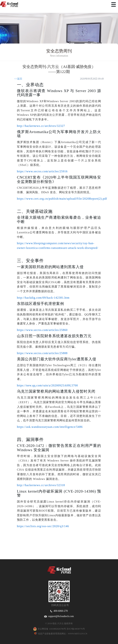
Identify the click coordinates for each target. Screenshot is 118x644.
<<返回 (18, 79)
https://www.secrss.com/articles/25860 (42, 330)
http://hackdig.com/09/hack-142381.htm (43, 298)
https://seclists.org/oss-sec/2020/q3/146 (43, 526)
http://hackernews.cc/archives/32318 (41, 485)
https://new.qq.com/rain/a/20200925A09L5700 (47, 385)
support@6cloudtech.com (59, 616)
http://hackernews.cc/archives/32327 (41, 126)
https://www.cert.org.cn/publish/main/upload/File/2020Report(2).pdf (62, 199)
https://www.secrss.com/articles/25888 (42, 353)
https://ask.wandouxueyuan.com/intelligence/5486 (50, 427)
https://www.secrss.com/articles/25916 (42, 171)
